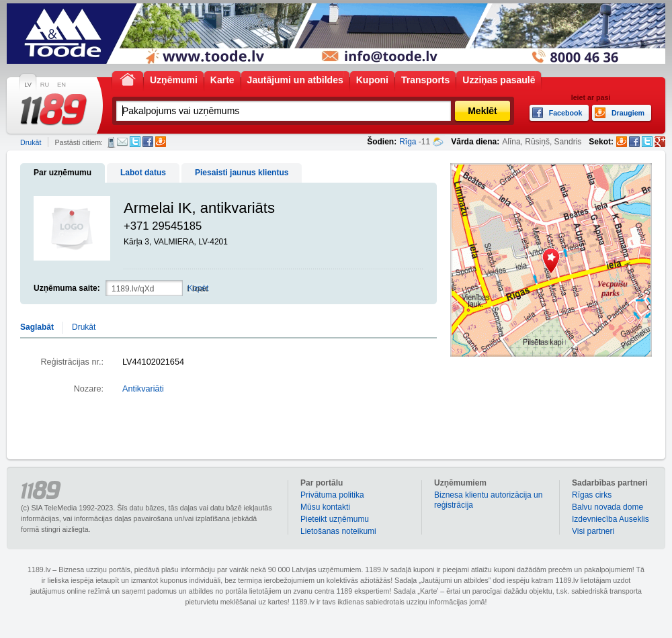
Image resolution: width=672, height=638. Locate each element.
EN (61, 85)
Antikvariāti (143, 389)
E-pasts (122, 142)
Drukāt (31, 142)
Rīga (408, 142)
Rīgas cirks (592, 495)
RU (45, 85)
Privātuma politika (332, 495)
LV (28, 85)
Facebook (148, 142)
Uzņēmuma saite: (67, 288)
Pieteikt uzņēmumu (335, 519)
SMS (111, 142)
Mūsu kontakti (325, 507)
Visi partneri (593, 531)
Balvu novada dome (607, 507)
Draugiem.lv (161, 142)
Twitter (135, 142)
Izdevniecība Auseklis (611, 519)
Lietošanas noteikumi (338, 531)
